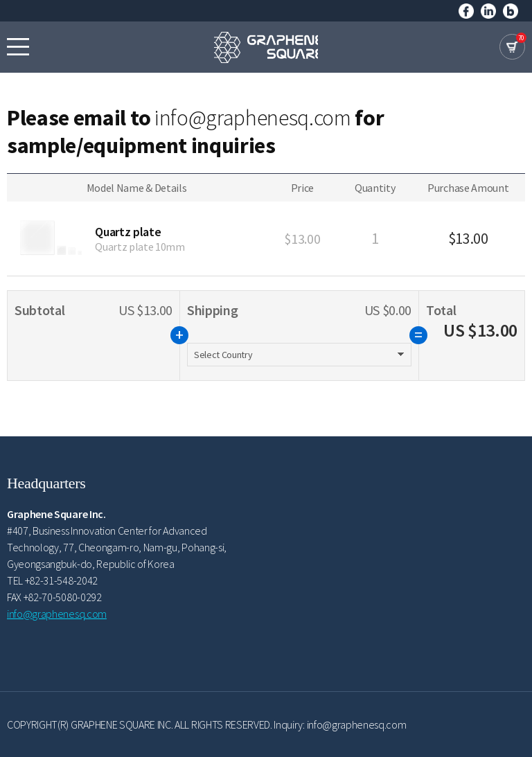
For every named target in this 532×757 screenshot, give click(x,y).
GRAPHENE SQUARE (266, 47)
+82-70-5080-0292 (63, 597)
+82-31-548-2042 (61, 580)
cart (512, 47)
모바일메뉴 (18, 46)
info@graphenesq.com (253, 118)
